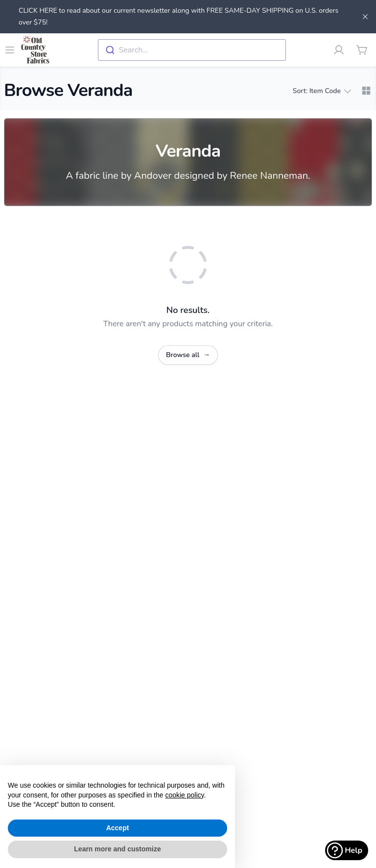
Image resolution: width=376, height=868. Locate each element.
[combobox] (192, 50)
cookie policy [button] (184, 795)
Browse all (188, 355)
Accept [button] (118, 828)
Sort (322, 91)
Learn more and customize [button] (117, 849)
